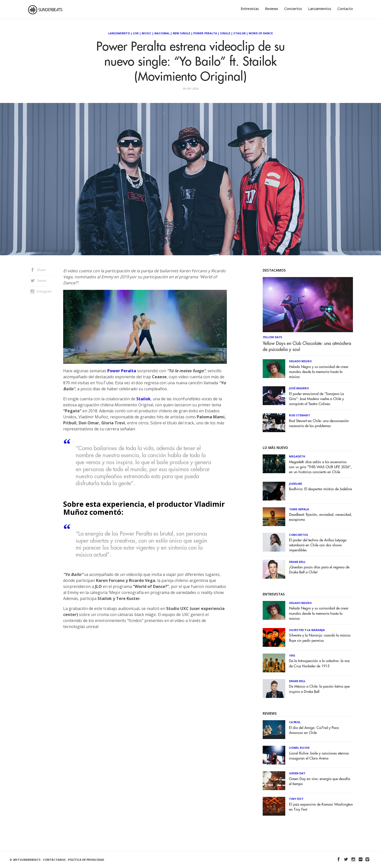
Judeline (296, 484)
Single (225, 33)
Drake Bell (297, 562)
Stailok (240, 33)
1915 (292, 655)
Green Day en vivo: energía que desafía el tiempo (320, 781)
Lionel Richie (299, 748)
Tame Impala (299, 509)
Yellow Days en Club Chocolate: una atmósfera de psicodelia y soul (307, 346)
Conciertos (293, 9)
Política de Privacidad (86, 860)
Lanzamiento (119, 33)
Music (147, 33)
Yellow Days (272, 337)
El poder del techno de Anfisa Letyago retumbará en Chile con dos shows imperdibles (318, 545)
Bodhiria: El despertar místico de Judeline (320, 489)
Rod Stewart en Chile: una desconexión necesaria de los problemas (319, 423)
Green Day (297, 773)
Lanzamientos (320, 9)
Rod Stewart (300, 415)
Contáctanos (54, 860)
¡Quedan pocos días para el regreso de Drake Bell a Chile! (319, 570)
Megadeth (297, 456)
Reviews (272, 9)
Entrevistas (250, 9)
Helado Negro (300, 361)
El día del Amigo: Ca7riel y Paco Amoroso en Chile (314, 730)
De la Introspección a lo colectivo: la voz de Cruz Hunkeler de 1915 (319, 663)
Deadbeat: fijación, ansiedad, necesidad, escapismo (320, 517)
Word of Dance (261, 33)
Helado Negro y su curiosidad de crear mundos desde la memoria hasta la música (319, 372)
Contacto (345, 9)
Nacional (162, 33)
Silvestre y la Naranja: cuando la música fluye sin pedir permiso (320, 638)
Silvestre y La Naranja (307, 630)
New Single (181, 33)
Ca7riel (295, 722)
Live (136, 33)
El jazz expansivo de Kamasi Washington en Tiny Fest (321, 807)
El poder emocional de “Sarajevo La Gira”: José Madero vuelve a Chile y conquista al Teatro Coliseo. (316, 399)
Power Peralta (205, 33)
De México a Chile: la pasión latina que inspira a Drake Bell (319, 689)
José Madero (299, 388)
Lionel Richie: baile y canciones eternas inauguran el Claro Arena (319, 756)
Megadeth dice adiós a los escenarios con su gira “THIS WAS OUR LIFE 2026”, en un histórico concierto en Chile (320, 467)
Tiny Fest (296, 799)
